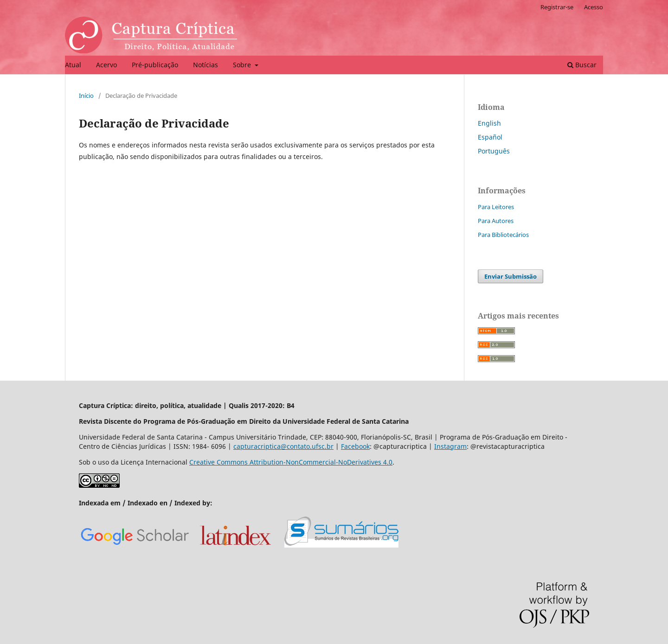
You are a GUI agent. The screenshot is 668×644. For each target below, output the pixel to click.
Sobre (243, 65)
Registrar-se (557, 7)
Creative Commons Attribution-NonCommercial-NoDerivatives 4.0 (291, 462)
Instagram (450, 446)
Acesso (594, 7)
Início (86, 96)
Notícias (206, 65)
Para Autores (496, 221)
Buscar (582, 65)
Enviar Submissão (511, 276)
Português (494, 151)
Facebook (355, 446)
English (489, 123)
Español (490, 137)
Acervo (106, 65)
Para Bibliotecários (503, 235)
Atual (73, 65)
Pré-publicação (155, 65)
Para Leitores (496, 207)
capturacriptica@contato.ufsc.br (283, 446)
